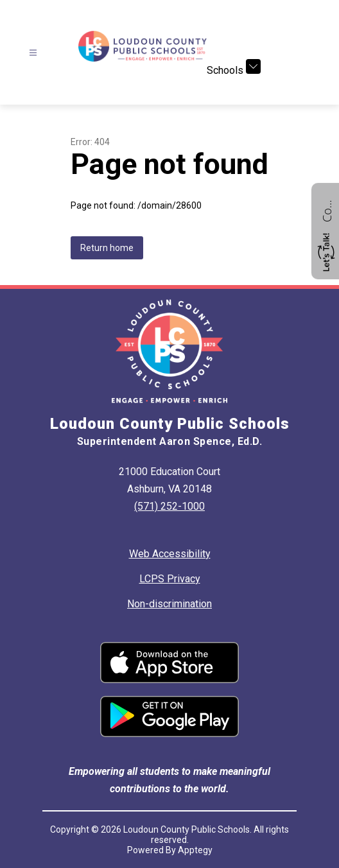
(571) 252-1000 (169, 506)
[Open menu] (33, 53)
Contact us (327, 209)
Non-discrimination (169, 604)
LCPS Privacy (170, 579)
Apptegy (195, 850)
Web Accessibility (170, 554)
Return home (107, 248)
